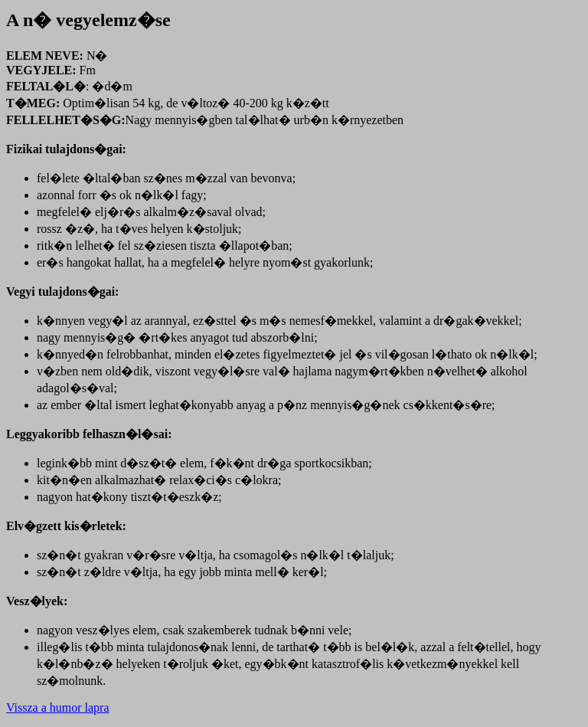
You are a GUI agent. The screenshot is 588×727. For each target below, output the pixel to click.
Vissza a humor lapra (58, 707)
